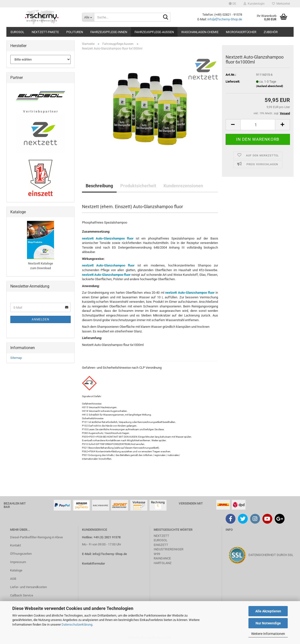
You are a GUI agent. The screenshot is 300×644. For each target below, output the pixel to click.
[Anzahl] (258, 125)
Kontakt (15, 545)
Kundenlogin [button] (254, 4)
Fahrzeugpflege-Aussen (154, 32)
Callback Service (22, 595)
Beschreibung (99, 186)
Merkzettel (281, 4)
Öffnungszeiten (21, 554)
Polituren (75, 32)
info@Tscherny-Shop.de (110, 554)
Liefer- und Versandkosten (28, 587)
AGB (13, 579)
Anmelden (41, 319)
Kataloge (16, 570)
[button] (232, 4)
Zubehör (271, 32)
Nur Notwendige (268, 623)
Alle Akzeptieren (268, 611)
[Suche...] (88, 17)
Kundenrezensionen (183, 186)
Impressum (18, 562)
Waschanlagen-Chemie (200, 32)
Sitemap (16, 358)
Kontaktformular (94, 563)
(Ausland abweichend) (270, 86)
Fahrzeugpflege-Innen (109, 32)
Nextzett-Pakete (45, 32)
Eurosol (17, 32)
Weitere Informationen (268, 634)
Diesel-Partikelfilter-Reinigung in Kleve (36, 537)
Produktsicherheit (138, 186)
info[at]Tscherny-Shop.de (225, 19)
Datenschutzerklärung (77, 625)
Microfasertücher (241, 32)
